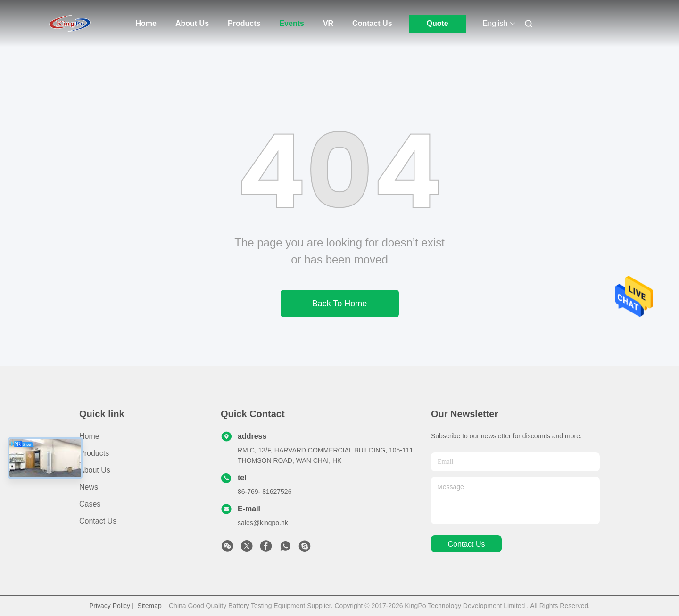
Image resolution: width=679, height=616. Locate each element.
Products (244, 23)
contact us (466, 544)
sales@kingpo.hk (263, 523)
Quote (437, 23)
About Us (192, 23)
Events (291, 23)
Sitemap (149, 606)
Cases (90, 504)
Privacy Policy (110, 606)
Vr (328, 23)
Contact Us (372, 23)
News (89, 487)
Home (146, 23)
